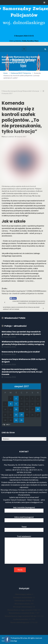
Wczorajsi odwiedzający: (23, 607)
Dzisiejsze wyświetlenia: (23, 597)
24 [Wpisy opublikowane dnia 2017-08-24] (22, 415)
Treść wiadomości (24, 550)
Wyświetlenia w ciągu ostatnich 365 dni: (21, 616)
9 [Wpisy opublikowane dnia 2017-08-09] (16, 404)
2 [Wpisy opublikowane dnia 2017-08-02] (16, 398)
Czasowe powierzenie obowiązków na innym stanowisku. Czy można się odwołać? (29, 302)
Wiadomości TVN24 (15, 318)
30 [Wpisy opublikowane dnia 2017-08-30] (16, 420)
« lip (4, 424)
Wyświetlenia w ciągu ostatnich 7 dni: (23, 610)
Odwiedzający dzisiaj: (23, 600)
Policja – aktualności (15, 326)
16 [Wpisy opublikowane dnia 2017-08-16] (16, 409)
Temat (24, 528)
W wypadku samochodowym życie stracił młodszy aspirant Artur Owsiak (21, 308)
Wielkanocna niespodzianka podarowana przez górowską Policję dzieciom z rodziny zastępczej (23, 343)
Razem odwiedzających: (20, 622)
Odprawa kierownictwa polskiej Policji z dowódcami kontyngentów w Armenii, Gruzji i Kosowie (22, 372)
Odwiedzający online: (23, 594)
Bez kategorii (13, 91)
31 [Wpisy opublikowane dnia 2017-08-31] (22, 420)
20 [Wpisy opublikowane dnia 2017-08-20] (38, 409)
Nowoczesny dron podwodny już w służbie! (21, 352)
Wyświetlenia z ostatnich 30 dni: (22, 613)
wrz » (8, 424)
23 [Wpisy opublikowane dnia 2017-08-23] (16, 415)
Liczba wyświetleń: (21, 619)
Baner (6, 91)
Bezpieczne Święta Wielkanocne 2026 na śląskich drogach (24, 361)
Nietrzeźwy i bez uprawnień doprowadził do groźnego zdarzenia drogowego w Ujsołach (21, 333)
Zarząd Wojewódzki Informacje (28, 91)
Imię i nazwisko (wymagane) (24, 509)
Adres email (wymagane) (24, 519)
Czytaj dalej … (30, 281)
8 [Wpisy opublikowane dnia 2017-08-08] (11, 404)
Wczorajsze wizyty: (23, 604)
